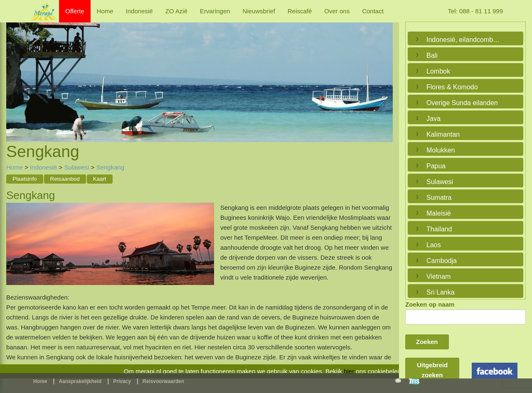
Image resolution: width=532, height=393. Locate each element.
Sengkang (110, 167)
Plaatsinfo (25, 179)
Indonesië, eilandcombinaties (463, 40)
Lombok (438, 71)
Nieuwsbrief (259, 11)
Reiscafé (300, 11)
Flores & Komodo (452, 87)
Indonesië (139, 11)
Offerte (75, 11)
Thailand (439, 229)
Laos (434, 245)
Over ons (337, 11)
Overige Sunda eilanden (462, 103)
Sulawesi (76, 167)
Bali (432, 55)
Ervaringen (215, 11)
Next (384, 73)
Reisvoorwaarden (163, 381)
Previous (15, 73)
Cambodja (442, 261)
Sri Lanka (441, 292)
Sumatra (439, 198)
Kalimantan (443, 134)
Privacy (122, 381)
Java (433, 119)
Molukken (441, 150)
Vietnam (438, 276)
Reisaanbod (65, 179)
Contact (373, 11)
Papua (436, 166)
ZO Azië (176, 11)
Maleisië (439, 213)
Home (105, 11)
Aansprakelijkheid (80, 381)
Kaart (100, 179)
